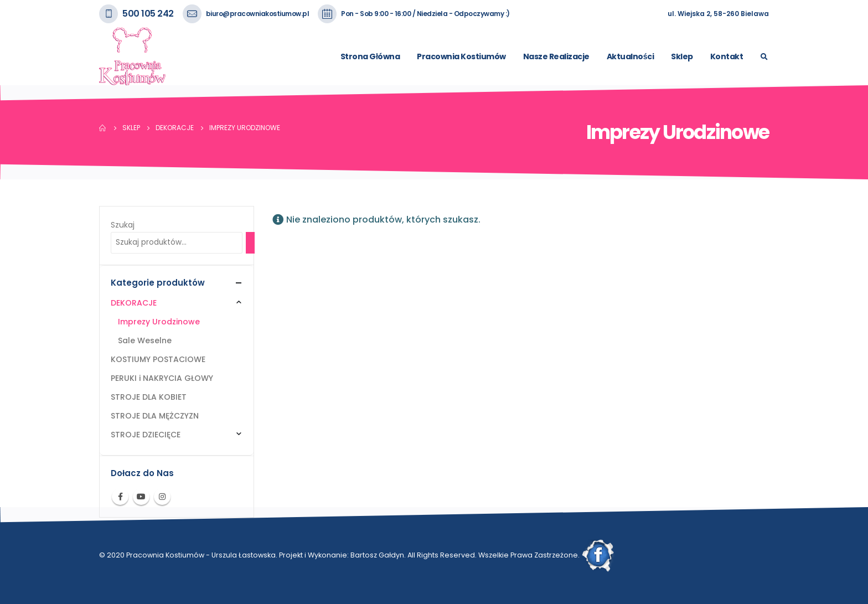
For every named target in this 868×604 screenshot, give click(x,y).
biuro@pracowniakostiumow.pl (258, 14)
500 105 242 (148, 14)
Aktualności (630, 56)
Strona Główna (370, 56)
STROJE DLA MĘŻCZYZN (155, 416)
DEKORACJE (134, 303)
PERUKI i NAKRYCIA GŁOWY (162, 378)
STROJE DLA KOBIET (149, 397)
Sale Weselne (145, 340)
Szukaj (123, 225)
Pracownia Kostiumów (461, 56)
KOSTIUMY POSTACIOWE (158, 359)
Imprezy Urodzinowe (159, 322)
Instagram (162, 497)
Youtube (141, 497)
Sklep (682, 56)
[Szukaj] (250, 242)
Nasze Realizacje (556, 56)
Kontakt (727, 56)
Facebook (120, 497)
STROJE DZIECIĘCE (146, 435)
